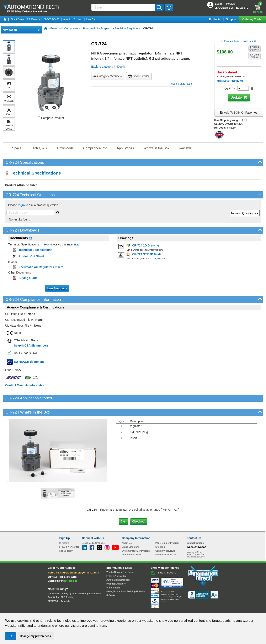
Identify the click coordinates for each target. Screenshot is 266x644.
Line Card (92, 19)
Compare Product (51, 118)
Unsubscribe (111, 609)
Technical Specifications (33, 173)
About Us (127, 529)
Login (219, 4)
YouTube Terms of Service (187, 609)
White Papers (113, 573)
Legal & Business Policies (157, 609)
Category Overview (108, 76)
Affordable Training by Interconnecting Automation (75, 579)
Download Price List (166, 540)
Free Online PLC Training (61, 583)
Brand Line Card (130, 533)
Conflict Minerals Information (25, 385)
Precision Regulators (127, 28)
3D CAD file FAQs (158, 259)
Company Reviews (165, 536)
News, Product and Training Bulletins (126, 577)
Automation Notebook (118, 566)
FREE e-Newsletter (116, 562)
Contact (78, 19)
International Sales (132, 540)
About (67, 19)
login (21, 205)
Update (236, 97)
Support (232, 19)
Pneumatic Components (65, 28)
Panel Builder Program (167, 529)
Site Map (68, 609)
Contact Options (195, 529)
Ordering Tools (252, 19)
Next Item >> (250, 41)
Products (215, 19)
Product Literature (116, 570)
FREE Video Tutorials (59, 587)
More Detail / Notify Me (230, 81)
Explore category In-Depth (108, 67)
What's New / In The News (120, 558)
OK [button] (10, 636)
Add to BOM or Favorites (239, 113)
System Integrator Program (136, 536)
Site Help (160, 533)
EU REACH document (29, 362)
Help (76, 245)
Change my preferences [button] (35, 636)
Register (231, 4)
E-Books (111, 581)
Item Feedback (57, 288)
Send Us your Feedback (89, 609)
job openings (70, 567)
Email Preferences (130, 609)
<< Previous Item (230, 41)
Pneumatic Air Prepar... (97, 28)
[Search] (124, 7)
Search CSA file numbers (31, 346)
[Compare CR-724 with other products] (39, 118)
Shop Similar (139, 76)
